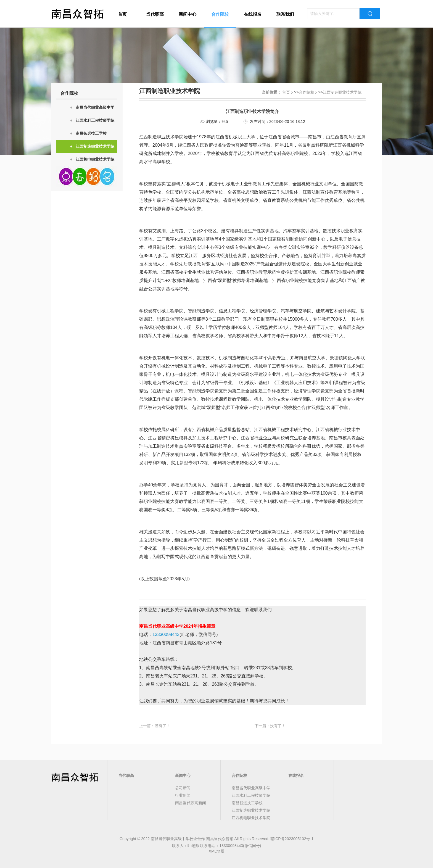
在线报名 (253, 14)
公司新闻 (183, 788)
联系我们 (285, 14)
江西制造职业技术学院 (92, 147)
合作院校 (220, 14)
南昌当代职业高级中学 (92, 108)
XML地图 (217, 851)
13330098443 (166, 634)
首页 (122, 14)
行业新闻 (183, 795)
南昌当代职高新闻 (191, 803)
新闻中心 (188, 14)
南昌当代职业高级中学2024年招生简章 (177, 626)
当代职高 (155, 14)
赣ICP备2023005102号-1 (292, 839)
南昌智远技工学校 (88, 134)
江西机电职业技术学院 (92, 159)
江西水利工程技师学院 (92, 121)
